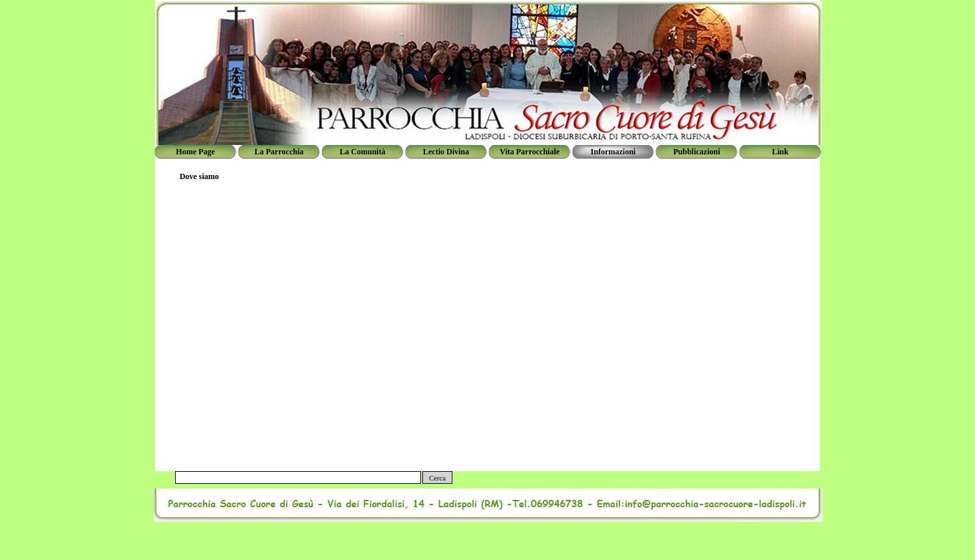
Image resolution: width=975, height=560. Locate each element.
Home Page (195, 152)
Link (780, 152)
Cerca (437, 478)
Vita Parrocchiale (530, 152)
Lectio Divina (446, 152)
